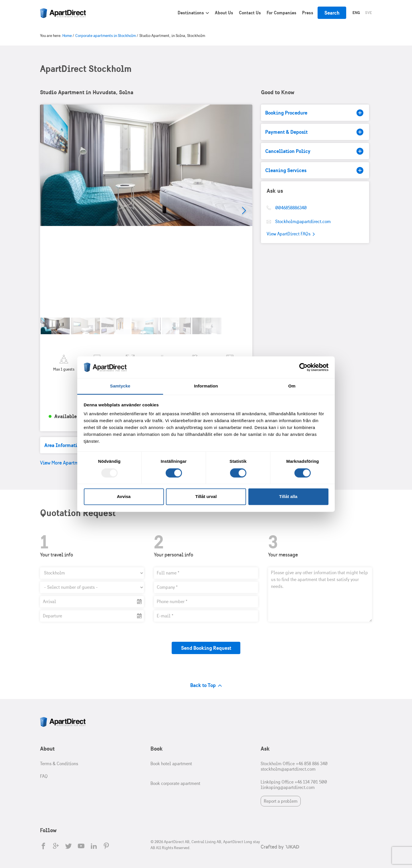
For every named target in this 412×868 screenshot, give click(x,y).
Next (244, 211)
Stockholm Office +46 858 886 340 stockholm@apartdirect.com (294, 766)
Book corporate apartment (175, 783)
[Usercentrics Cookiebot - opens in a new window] (303, 367)
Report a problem (281, 801)
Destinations (191, 13)
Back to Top (206, 685)
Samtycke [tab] (120, 386)
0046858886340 (291, 208)
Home (67, 36)
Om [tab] (292, 386)
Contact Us (250, 13)
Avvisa (124, 497)
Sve (369, 13)
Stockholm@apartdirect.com (303, 222)
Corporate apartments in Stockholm (106, 36)
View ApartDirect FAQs (291, 234)
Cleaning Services (314, 170)
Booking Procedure (314, 113)
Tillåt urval (206, 497)
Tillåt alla (288, 497)
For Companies (282, 13)
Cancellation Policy (314, 151)
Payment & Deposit (314, 132)
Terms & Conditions (59, 764)
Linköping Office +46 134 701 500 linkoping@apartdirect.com (294, 785)
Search (332, 13)
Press (308, 13)
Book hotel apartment (171, 764)
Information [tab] (206, 386)
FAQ (44, 776)
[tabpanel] (146, 211)
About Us (224, 13)
